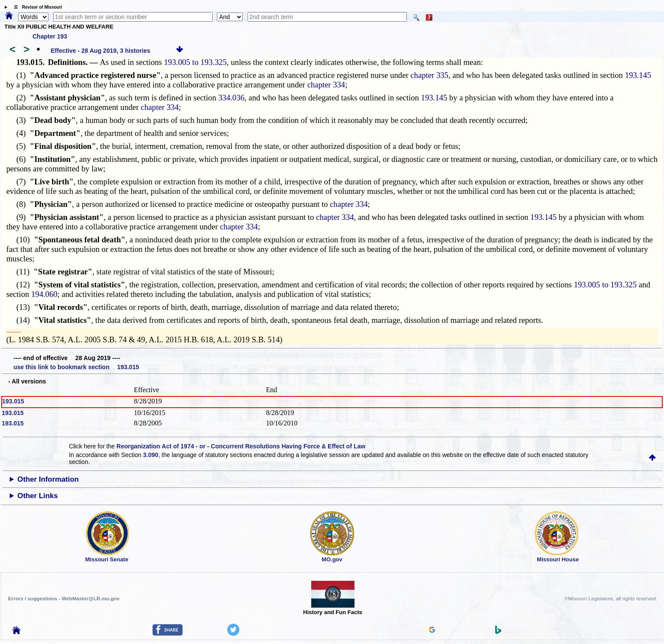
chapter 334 (326, 85)
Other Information (48, 479)
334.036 (231, 98)
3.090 (151, 455)
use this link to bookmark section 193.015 (76, 367)
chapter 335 (429, 75)
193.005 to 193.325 (195, 62)
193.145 (638, 75)
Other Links (37, 496)
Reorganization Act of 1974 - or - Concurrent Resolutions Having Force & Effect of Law (241, 446)
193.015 (13, 401)
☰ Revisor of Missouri (36, 7)
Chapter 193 (50, 36)
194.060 (44, 294)
